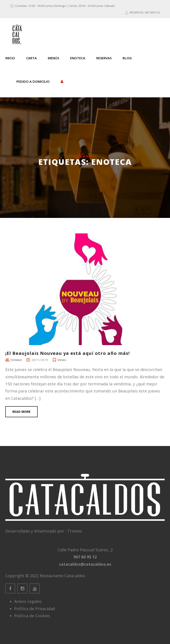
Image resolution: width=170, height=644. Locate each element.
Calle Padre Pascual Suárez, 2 (85, 550)
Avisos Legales (28, 601)
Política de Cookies (32, 616)
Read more (21, 412)
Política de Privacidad (35, 609)
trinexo (16, 360)
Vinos (62, 360)
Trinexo (75, 531)
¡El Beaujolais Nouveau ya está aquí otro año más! (68, 353)
